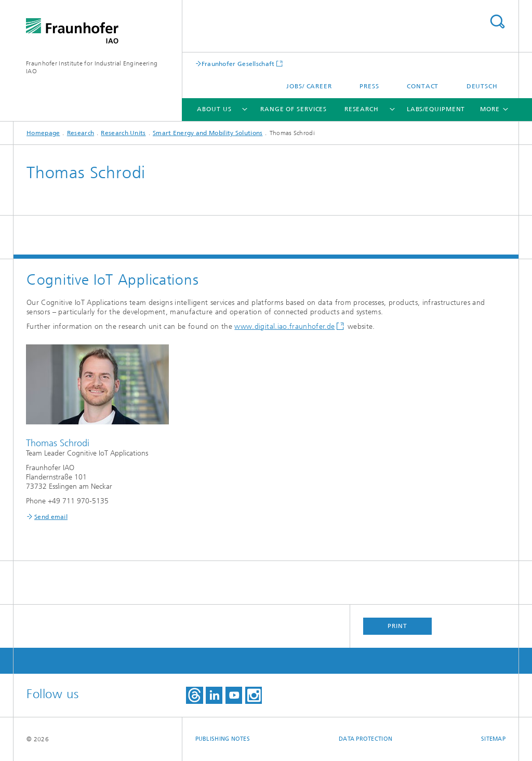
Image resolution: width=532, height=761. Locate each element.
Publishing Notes (223, 739)
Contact (423, 86)
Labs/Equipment (436, 109)
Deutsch (482, 86)
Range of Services (294, 109)
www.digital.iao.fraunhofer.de (284, 326)
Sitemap (493, 739)
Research (362, 109)
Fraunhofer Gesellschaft (238, 64)
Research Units (123, 133)
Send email (51, 517)
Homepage (43, 133)
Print (397, 626)
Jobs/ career (309, 86)
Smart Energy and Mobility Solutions (208, 133)
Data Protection (365, 739)
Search (497, 22)
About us (214, 109)
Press (369, 86)
